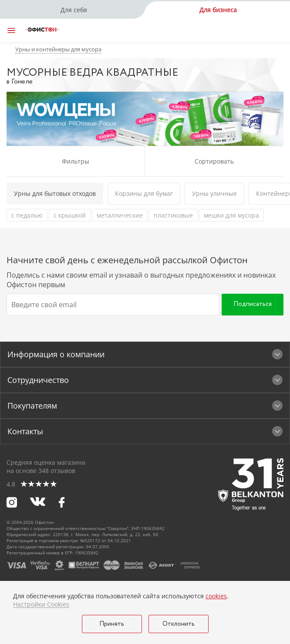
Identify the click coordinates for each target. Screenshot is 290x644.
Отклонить (179, 624)
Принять (112, 624)
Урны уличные (214, 193)
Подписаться (253, 304)
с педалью (27, 215)
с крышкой (70, 215)
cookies (216, 596)
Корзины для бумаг (144, 193)
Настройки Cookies (41, 604)
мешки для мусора (231, 215)
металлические (120, 215)
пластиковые (173, 215)
